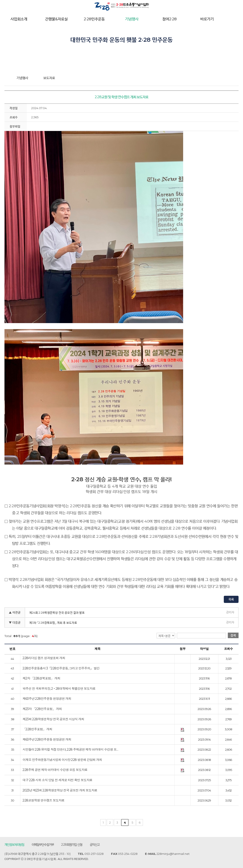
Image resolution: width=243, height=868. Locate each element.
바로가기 (207, 19)
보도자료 (49, 78)
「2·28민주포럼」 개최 (37, 730)
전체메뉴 (234, 19)
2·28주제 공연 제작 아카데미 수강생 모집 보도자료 (55, 770)
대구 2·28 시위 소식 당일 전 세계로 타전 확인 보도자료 (57, 781)
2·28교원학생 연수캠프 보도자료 (43, 801)
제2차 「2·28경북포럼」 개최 (41, 679)
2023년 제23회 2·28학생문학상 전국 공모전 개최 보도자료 (60, 791)
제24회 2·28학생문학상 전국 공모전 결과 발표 (57, 613)
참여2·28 (170, 19)
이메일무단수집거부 (43, 845)
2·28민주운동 (94, 19)
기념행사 (132, 19)
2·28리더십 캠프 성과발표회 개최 (44, 658)
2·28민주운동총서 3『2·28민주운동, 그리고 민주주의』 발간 (61, 669)
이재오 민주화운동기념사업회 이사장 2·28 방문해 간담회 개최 (62, 760)
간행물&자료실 (56, 19)
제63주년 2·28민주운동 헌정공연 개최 (47, 699)
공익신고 (95, 845)
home (8, 78)
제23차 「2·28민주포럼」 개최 (42, 709)
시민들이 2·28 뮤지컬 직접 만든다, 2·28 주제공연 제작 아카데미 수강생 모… (70, 750)
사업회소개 (19, 19)
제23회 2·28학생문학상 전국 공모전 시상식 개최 (53, 719)
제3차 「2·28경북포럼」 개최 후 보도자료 (53, 623)
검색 (233, 635)
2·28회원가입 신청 (72, 845)
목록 (231, 600)
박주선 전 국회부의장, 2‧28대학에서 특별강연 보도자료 (59, 689)
